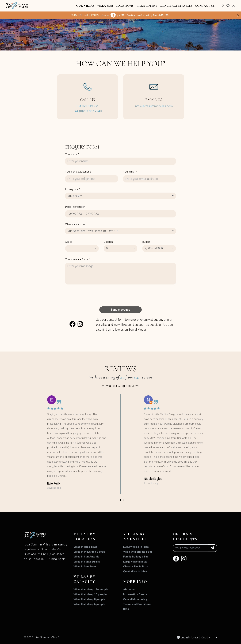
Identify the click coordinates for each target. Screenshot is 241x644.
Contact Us (205, 6)
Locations (125, 6)
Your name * (72, 154)
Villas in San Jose (85, 567)
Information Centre (135, 594)
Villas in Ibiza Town (86, 547)
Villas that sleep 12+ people (91, 590)
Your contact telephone (78, 172)
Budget (146, 242)
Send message (120, 310)
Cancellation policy (135, 599)
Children (108, 242)
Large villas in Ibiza (135, 562)
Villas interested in (75, 224)
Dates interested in (75, 207)
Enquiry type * (73, 189)
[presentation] (92, 295)
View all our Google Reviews (121, 386)
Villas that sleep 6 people (89, 604)
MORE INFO (135, 582)
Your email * (130, 172)
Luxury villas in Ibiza (136, 547)
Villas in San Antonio (87, 557)
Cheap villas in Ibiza (136, 567)
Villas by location (85, 537)
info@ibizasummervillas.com (154, 106)
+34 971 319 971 (87, 106)
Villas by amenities (135, 537)
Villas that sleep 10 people (90, 594)
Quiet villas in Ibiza (135, 571)
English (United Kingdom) (195, 637)
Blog (126, 609)
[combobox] (120, 196)
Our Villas (85, 6)
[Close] (238, 15)
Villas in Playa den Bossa (89, 552)
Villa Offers (147, 6)
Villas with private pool (137, 552)
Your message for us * (78, 259)
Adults (69, 242)
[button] (121, 500)
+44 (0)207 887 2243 (87, 111)
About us (129, 590)
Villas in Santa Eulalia (87, 562)
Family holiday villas (136, 557)
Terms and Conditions (137, 604)
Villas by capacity (85, 579)
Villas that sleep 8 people (89, 599)
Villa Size (105, 6)
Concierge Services (176, 6)
